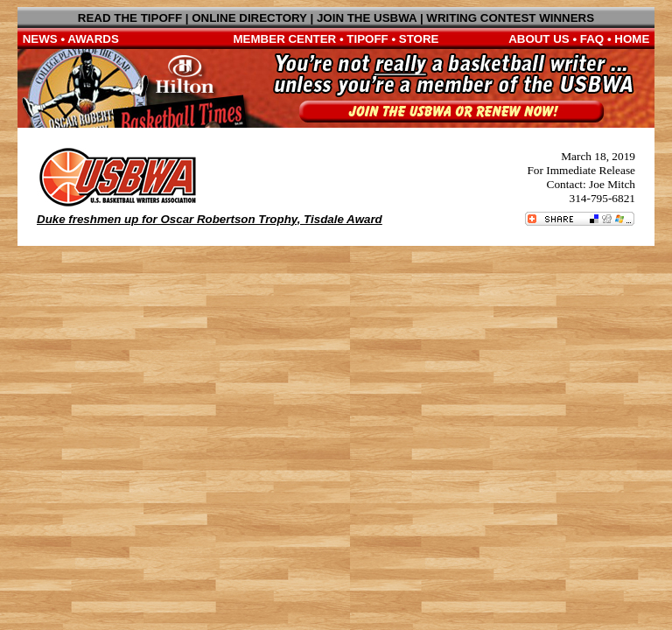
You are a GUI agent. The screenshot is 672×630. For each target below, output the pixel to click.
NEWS (40, 39)
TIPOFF (367, 39)
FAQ (592, 39)
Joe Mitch (612, 184)
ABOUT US (539, 39)
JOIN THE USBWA (367, 18)
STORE (419, 39)
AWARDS (93, 39)
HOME (632, 39)
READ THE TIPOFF (130, 18)
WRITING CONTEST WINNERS (510, 18)
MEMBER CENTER (285, 39)
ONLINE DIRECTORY (249, 18)
